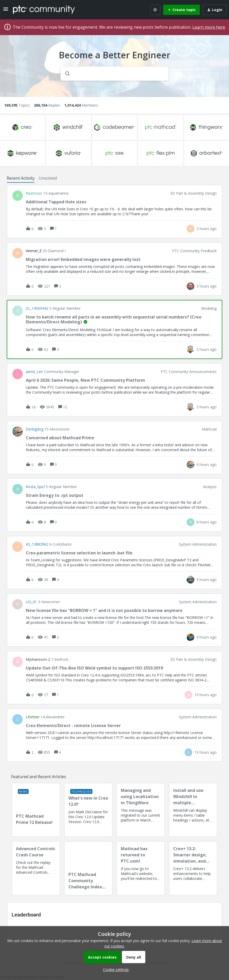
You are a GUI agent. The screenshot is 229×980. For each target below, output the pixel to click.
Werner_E (34, 251)
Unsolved (48, 178)
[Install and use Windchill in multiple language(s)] (193, 810)
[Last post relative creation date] (207, 229)
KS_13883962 (37, 544)
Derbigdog (35, 429)
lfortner (33, 717)
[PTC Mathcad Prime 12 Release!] (36, 810)
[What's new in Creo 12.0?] (88, 810)
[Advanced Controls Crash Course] (36, 868)
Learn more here (209, 27)
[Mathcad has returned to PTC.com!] (141, 868)
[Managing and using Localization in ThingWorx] (141, 810)
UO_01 (31, 602)
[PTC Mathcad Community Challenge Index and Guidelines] (88, 868)
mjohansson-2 (38, 659)
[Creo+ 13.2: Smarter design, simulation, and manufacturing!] (193, 868)
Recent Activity (21, 178)
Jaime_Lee (34, 372)
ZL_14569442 (37, 308)
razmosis (34, 193)
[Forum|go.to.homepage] (44, 10)
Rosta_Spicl (35, 487)
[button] (115, 970)
